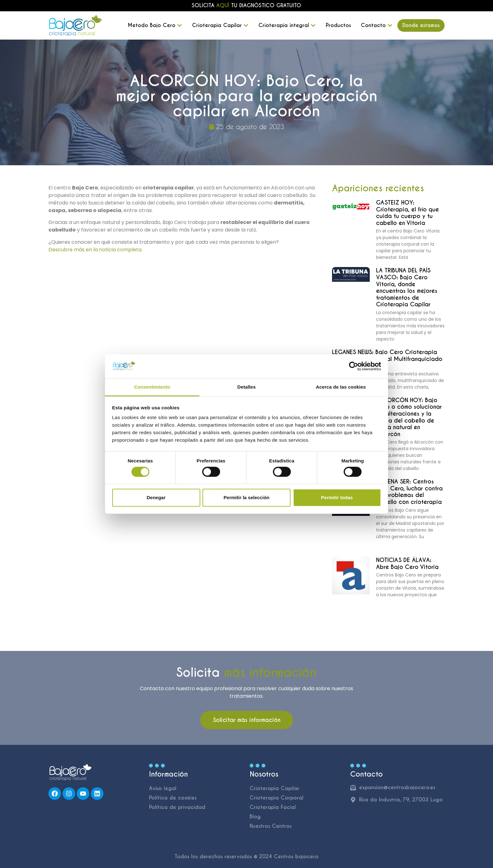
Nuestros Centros (271, 826)
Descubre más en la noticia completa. (95, 250)
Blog (255, 817)
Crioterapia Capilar (274, 788)
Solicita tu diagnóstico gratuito (246, 5)
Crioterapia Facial (273, 807)
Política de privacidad (177, 807)
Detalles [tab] (246, 387)
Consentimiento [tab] (152, 387)
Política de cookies (173, 798)
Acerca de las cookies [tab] (341, 387)
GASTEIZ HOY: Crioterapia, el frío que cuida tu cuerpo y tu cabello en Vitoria (407, 213)
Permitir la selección (246, 497)
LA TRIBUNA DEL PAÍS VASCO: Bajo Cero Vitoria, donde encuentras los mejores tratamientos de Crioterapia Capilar (407, 287)
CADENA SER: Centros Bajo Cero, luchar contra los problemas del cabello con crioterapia (409, 492)
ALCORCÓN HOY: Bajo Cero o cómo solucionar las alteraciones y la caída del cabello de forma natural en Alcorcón (409, 417)
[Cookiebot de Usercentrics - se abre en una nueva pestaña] (354, 366)
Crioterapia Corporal (277, 798)
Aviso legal (163, 788)
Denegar (156, 497)
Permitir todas (337, 497)
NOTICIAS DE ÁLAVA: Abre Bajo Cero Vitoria (407, 563)
